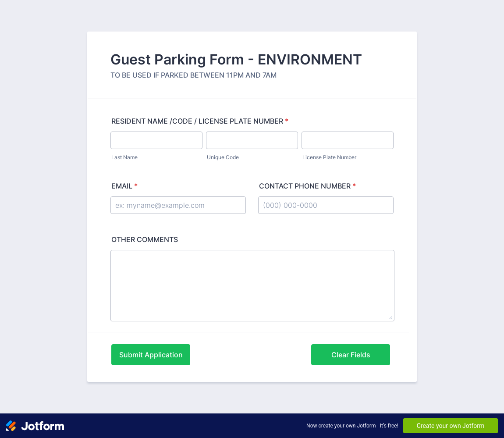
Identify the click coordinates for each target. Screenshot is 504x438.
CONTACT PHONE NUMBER (307, 186)
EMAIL (124, 186)
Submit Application (151, 355)
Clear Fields (351, 355)
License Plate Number (329, 157)
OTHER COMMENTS (145, 239)
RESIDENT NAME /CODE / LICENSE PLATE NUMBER (200, 121)
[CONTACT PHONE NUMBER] (326, 205)
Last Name (124, 157)
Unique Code (223, 157)
